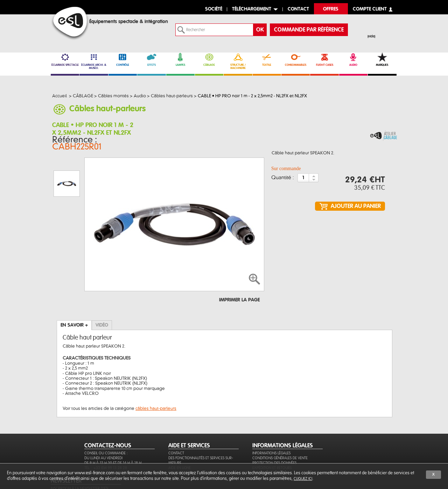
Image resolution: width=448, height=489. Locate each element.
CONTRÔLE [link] (123, 60)
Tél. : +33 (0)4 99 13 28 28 (106, 443)
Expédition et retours (272, 443)
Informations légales (271, 428)
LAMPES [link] (180, 60)
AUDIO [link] (353, 60)
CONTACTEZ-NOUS (108, 420)
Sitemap (175, 448)
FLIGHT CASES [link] (324, 60)
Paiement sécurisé (268, 448)
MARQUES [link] (382, 60)
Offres (331, 9)
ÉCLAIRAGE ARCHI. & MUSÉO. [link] (94, 61)
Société (214, 9)
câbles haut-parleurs (156, 374)
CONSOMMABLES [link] (296, 60)
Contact (176, 428)
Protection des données (274, 438)
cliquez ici (303, 479)
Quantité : (283, 179)
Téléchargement (252, 9)
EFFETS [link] (151, 60)
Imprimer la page (239, 265)
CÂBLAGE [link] (209, 60)
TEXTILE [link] (267, 60)
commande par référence (309, 30)
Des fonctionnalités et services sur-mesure (201, 435)
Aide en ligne (180, 443)
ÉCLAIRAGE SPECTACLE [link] (65, 60)
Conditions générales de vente (280, 433)
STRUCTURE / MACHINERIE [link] (238, 61)
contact (298, 9)
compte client (370, 9)
